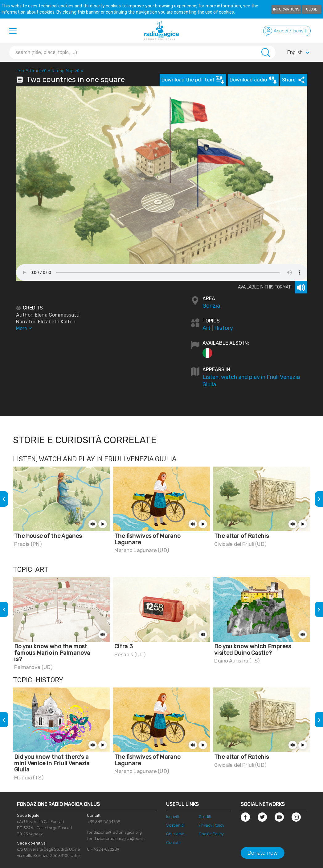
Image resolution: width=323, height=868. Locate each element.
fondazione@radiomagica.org (114, 832)
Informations (286, 9)
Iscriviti (173, 817)
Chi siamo (175, 834)
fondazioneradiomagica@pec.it (116, 839)
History (224, 328)
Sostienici (175, 825)
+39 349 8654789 (104, 822)
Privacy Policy (212, 825)
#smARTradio (31, 71)
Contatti (173, 843)
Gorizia (211, 306)
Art (206, 328)
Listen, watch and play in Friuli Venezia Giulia (251, 381)
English (299, 53)
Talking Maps (65, 71)
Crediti (205, 817)
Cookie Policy (211, 834)
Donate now (263, 853)
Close (312, 9)
